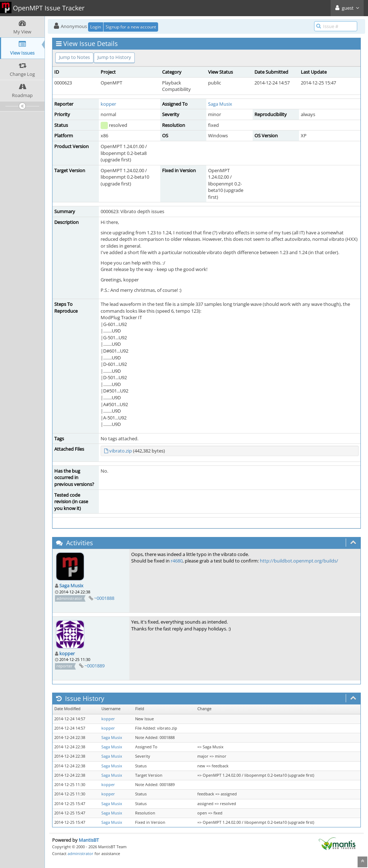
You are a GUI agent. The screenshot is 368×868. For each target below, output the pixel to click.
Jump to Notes (74, 57)
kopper (108, 104)
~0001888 (104, 598)
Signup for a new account (131, 27)
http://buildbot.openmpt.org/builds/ (299, 561)
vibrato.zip (121, 451)
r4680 (177, 561)
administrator (80, 853)
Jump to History (114, 57)
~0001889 (95, 666)
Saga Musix (220, 104)
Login (96, 27)
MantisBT (89, 840)
